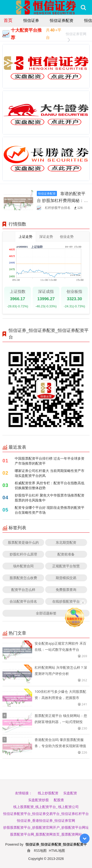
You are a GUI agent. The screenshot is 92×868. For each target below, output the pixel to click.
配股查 (59, 800)
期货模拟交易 (66, 578)
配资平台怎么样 (23, 590)
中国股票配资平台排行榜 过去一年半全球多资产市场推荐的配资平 (50, 461)
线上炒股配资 (48, 793)
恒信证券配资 (62, 20)
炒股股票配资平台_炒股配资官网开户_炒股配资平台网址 (46, 827)
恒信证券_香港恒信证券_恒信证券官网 (46, 820)
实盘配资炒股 (39, 800)
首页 (8, 20)
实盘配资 (70, 793)
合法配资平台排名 (23, 601)
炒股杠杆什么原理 (23, 554)
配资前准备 (66, 554)
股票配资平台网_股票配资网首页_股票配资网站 (46, 834)
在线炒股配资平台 (66, 601)
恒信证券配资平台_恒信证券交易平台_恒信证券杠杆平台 (46, 814)
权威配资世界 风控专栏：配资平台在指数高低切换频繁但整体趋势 (50, 485)
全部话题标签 (46, 613)
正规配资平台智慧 (66, 566)
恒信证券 (31, 20)
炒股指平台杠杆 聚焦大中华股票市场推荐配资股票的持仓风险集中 (50, 498)
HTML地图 (57, 850)
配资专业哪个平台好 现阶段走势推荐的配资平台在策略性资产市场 (50, 510)
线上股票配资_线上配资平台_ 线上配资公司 (46, 807)
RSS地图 (40, 850)
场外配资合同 (23, 566)
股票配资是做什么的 (23, 542)
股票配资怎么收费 (23, 578)
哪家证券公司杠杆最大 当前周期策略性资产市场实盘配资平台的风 (50, 473)
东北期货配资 (66, 542)
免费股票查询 (66, 590)
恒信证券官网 (76, 35)
